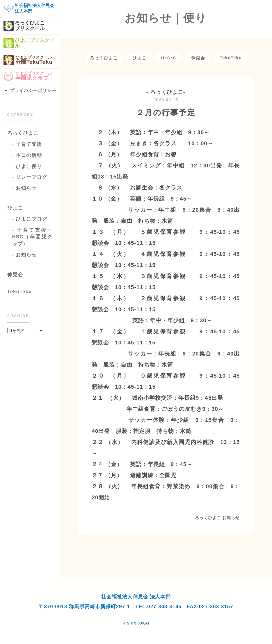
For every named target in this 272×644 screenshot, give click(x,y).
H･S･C (169, 58)
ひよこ (15, 208)
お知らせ (26, 188)
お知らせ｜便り (166, 18)
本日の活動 (29, 155)
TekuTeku (20, 292)
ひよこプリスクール (29, 43)
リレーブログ (31, 177)
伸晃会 (15, 275)
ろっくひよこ (23, 133)
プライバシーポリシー (33, 90)
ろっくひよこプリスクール (24, 26)
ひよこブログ (31, 219)
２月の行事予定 (166, 113)
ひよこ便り (29, 166)
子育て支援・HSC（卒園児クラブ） (32, 237)
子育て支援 (29, 144)
